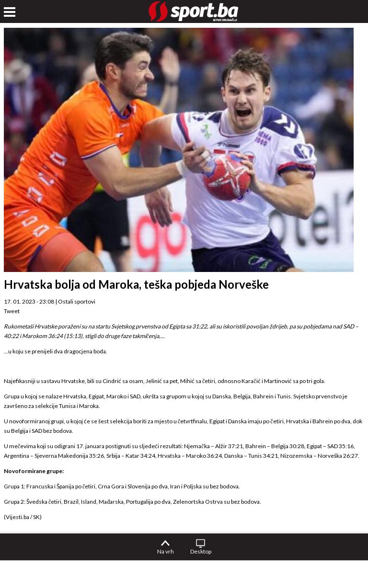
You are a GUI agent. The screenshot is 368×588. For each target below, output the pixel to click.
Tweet (12, 311)
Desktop (201, 551)
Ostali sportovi (77, 301)
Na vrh (166, 551)
